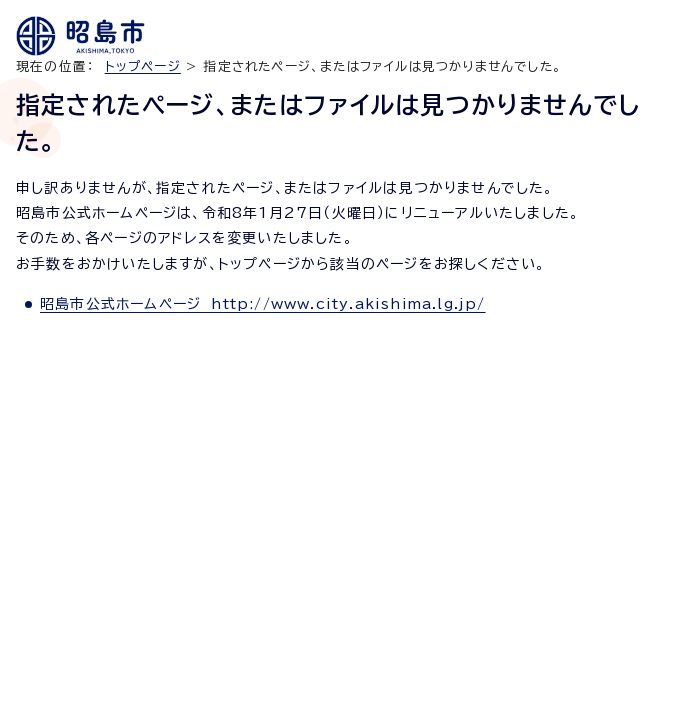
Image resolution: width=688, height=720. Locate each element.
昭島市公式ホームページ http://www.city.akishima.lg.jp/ (263, 304)
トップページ (143, 66)
